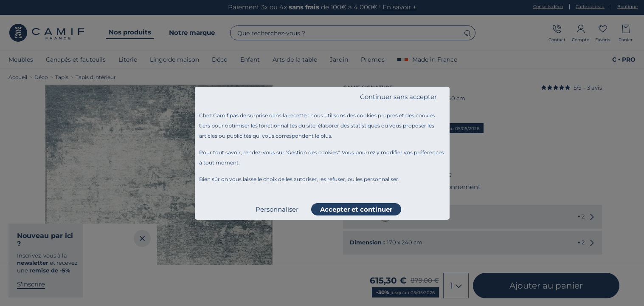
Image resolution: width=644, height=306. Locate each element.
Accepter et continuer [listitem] (356, 209)
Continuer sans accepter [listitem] (398, 97)
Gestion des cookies (313, 152)
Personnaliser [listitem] (277, 209)
